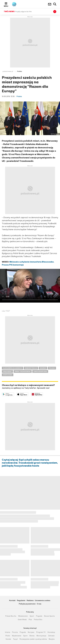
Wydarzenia (17, 636)
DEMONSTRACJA (31, 368)
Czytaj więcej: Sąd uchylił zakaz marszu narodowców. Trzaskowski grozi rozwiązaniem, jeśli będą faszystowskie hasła (30, 463)
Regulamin (21, 601)
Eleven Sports (49, 616)
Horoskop (51, 632)
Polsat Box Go (11, 616)
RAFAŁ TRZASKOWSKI (23, 371)
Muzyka (52, 639)
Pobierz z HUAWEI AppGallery (43, 394)
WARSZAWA (8, 375)
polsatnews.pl (8, 71)
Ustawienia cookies (43, 601)
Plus (30, 620)
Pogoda (39, 616)
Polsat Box (38, 620)
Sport (32, 616)
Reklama (30, 601)
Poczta (15, 632)
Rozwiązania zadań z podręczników (33, 639)
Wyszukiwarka (55, 4)
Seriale (8, 639)
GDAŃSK (43, 368)
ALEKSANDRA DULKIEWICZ (12, 368)
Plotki (8, 636)
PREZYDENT (7, 371)
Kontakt (12, 601)
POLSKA (52, 368)
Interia (8, 632)
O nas (39, 604)
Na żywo (31, 632)
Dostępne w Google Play (14, 394)
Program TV (41, 632)
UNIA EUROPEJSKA (40, 371)
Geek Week (22, 620)
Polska (20, 71)
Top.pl (15, 639)
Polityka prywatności (27, 604)
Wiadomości (23, 616)
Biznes (32, 636)
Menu (6, 6)
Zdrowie (51, 636)
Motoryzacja (41, 636)
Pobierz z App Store (28, 394)
